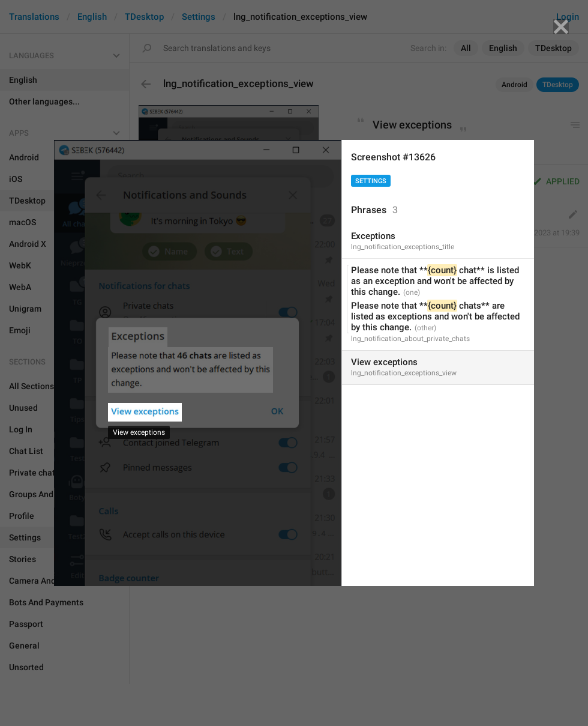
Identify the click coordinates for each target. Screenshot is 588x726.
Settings (371, 181)
